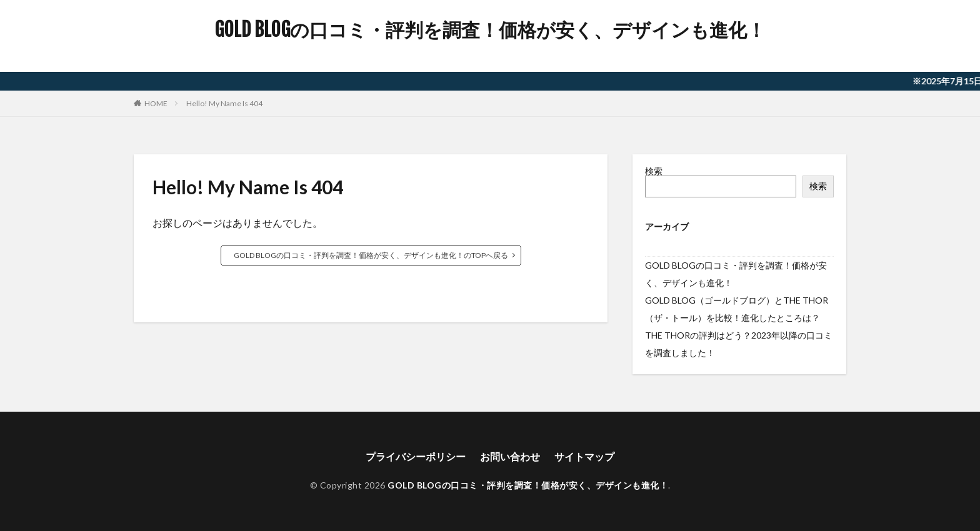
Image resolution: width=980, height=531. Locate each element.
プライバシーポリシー (416, 456)
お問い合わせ (510, 456)
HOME (156, 103)
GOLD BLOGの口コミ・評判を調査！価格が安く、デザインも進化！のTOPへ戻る (371, 255)
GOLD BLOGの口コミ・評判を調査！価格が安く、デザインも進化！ (490, 30)
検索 (654, 171)
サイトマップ (584, 456)
